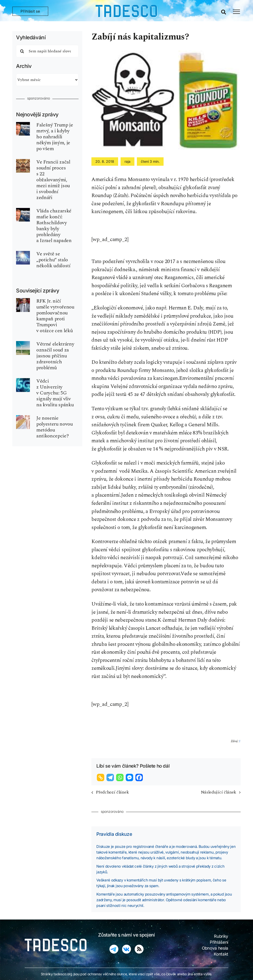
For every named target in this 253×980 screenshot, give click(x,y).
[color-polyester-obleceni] (23, 418)
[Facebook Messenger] (130, 777)
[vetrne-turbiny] (23, 344)
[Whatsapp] (120, 777)
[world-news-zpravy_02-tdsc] (23, 253)
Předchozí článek (112, 792)
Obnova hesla (215, 948)
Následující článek (219, 792)
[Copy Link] (101, 777)
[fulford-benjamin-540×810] (23, 124)
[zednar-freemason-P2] (23, 162)
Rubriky (221, 936)
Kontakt (221, 954)
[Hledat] (22, 51)
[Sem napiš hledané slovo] (47, 51)
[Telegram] (111, 777)
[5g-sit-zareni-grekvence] (23, 381)
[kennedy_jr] (23, 301)
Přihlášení (219, 942)
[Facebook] (140, 777)
